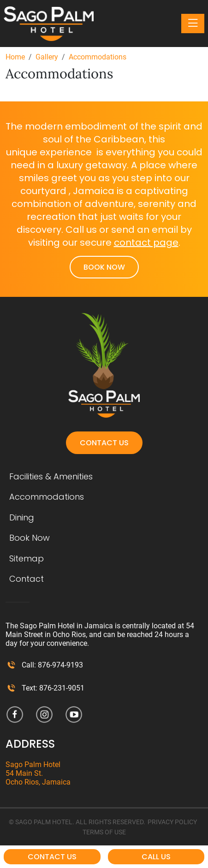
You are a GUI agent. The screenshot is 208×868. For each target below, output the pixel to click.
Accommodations (47, 497)
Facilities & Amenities (51, 477)
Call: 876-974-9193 (52, 665)
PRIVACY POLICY (172, 822)
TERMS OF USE (104, 832)
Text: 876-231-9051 (53, 688)
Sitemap (27, 559)
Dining (22, 518)
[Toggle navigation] (193, 24)
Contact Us (104, 443)
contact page (146, 242)
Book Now (104, 267)
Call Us (156, 857)
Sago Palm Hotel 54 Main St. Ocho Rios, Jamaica (38, 773)
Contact (27, 579)
